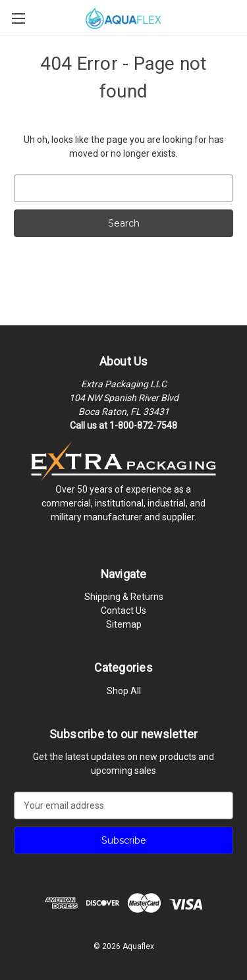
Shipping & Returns (124, 597)
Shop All (124, 691)
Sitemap (124, 624)
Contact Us (123, 611)
